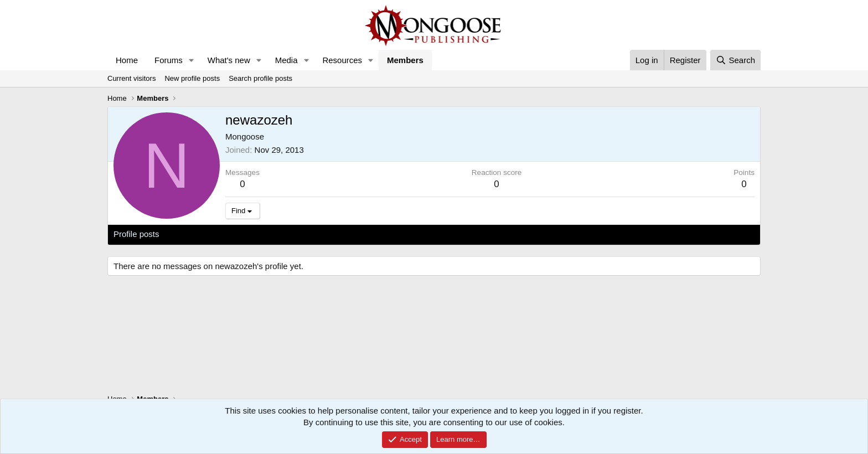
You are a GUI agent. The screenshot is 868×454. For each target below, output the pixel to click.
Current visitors (131, 78)
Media (286, 60)
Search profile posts (260, 78)
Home (127, 60)
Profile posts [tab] (136, 234)
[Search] (735, 60)
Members (405, 60)
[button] (192, 60)
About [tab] (285, 234)
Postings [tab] (247, 234)
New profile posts (192, 78)
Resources (342, 60)
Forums (169, 60)
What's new (229, 60)
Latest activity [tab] (196, 234)
